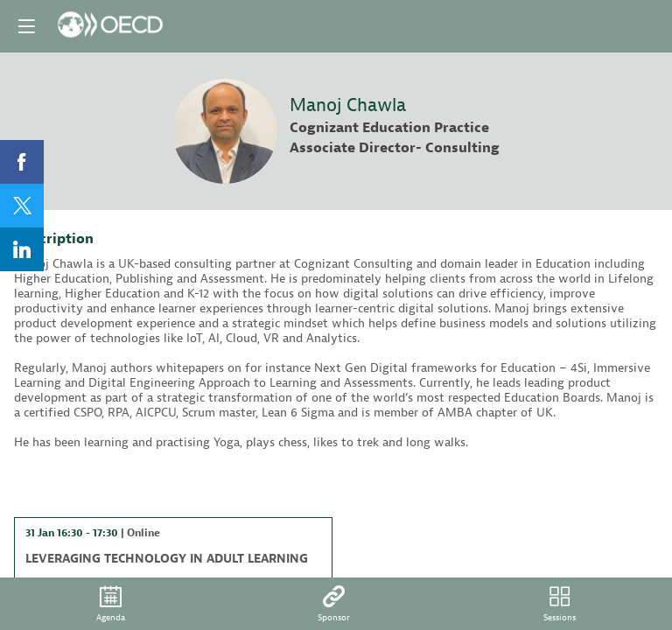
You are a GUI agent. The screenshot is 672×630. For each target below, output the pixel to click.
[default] (334, 604)
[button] (26, 26)
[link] (22, 162)
